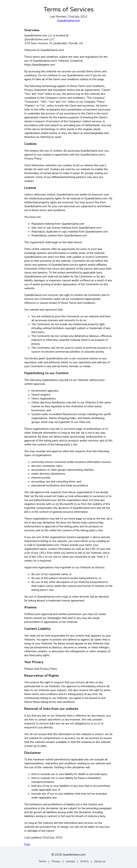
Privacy (56, 861)
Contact (70, 861)
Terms (43, 861)
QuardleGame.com (68, 20)
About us (100, 861)
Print (27, 844)
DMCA (85, 861)
